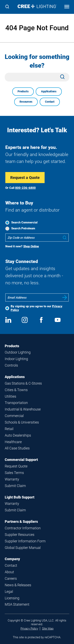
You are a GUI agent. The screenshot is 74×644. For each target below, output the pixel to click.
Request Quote (16, 466)
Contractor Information (23, 528)
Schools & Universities (22, 422)
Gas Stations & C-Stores (23, 383)
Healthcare (13, 442)
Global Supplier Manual (23, 548)
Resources (26, 102)
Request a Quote (25, 178)
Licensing (12, 598)
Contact (50, 102)
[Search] (7, 7)
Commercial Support (21, 460)
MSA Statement (17, 604)
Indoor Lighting (16, 359)
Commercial (14, 416)
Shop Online (31, 246)
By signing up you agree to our (37, 308)
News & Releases (18, 585)
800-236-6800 (25, 188)
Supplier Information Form (25, 541)
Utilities (10, 396)
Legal (9, 592)
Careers (11, 578)
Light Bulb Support (20, 497)
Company (12, 559)
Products (23, 91)
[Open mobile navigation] (67, 7)
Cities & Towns (16, 390)
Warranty (12, 479)
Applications (49, 91)
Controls (11, 365)
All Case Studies (17, 448)
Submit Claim (15, 486)
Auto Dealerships (18, 435)
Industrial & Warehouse (23, 409)
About (9, 572)
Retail (9, 429)
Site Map (48, 629)
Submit (65, 297)
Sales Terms (14, 473)
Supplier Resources (20, 535)
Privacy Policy (29, 629)
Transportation (16, 403)
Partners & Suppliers (21, 522)
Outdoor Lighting (18, 352)
